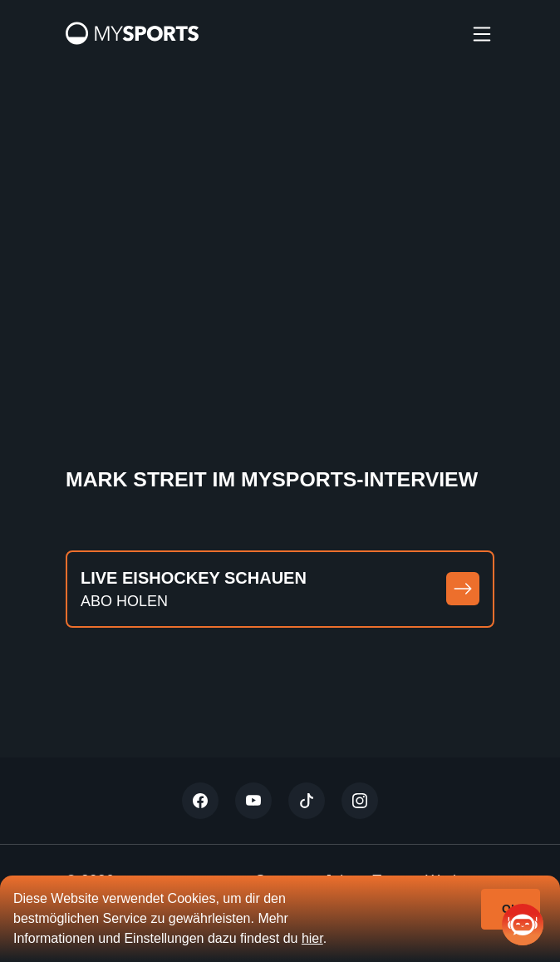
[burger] (482, 33)
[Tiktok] (307, 801)
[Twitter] (200, 801)
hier (312, 938)
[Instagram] (360, 801)
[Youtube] (253, 801)
